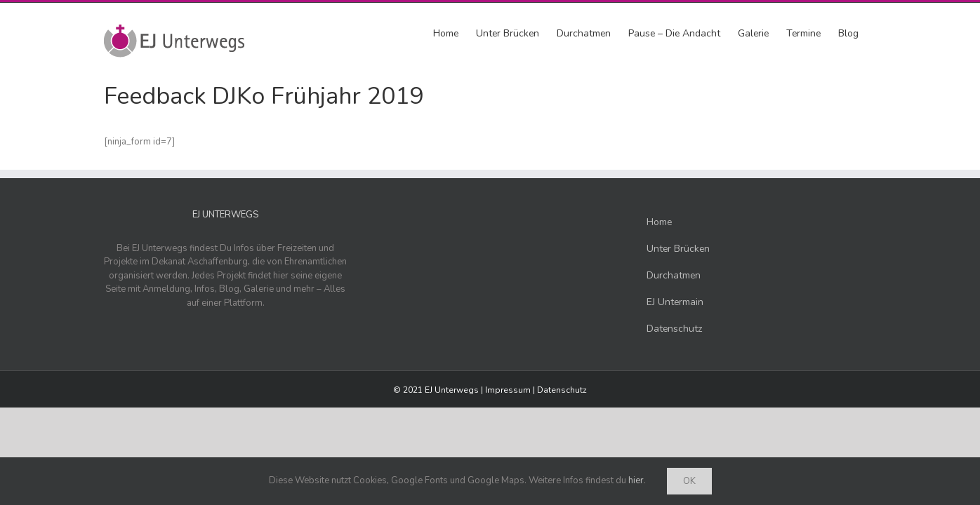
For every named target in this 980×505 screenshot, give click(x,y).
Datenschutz (562, 390)
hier (636, 480)
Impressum (508, 390)
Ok (689, 481)
